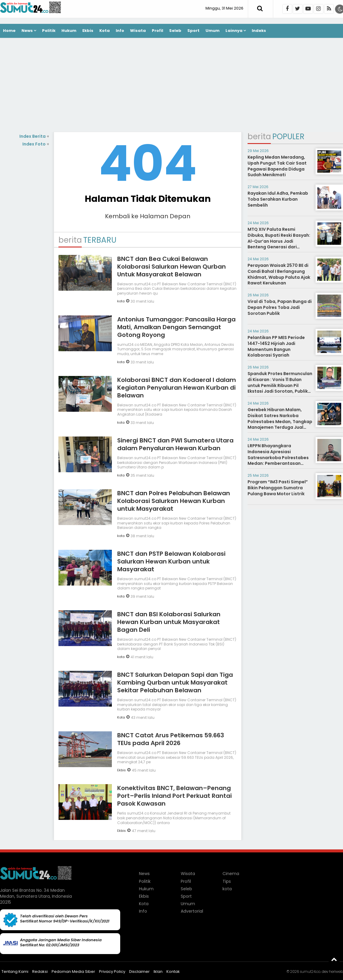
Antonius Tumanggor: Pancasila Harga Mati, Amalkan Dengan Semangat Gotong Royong (176, 327)
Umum (213, 31)
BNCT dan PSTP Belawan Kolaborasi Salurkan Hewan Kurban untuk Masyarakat (171, 561)
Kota (105, 31)
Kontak (173, 972)
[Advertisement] (171, 86)
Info (120, 31)
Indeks (259, 31)
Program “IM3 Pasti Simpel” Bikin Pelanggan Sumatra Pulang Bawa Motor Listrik (278, 488)
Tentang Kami (15, 972)
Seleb (175, 31)
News (27, 31)
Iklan (158, 972)
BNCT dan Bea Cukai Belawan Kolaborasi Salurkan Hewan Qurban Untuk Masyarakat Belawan (171, 267)
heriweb (336, 972)
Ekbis (88, 31)
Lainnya (234, 31)
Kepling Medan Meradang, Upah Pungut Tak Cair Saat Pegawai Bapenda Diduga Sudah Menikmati (277, 166)
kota (121, 301)
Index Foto (36, 144)
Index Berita (34, 136)
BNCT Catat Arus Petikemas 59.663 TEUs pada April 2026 (171, 739)
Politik (49, 31)
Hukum (69, 31)
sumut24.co (310, 972)
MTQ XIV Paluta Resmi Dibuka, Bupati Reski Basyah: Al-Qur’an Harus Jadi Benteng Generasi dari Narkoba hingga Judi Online (279, 241)
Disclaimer (139, 972)
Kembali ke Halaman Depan (148, 216)
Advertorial (192, 911)
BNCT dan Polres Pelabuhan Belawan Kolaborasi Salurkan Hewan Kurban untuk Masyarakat (174, 501)
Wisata (138, 31)
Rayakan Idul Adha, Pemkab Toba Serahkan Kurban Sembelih (278, 199)
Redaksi (40, 972)
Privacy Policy (112, 972)
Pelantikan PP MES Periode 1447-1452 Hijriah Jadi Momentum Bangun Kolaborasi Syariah (276, 346)
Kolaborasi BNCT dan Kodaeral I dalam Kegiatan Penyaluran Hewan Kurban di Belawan (177, 388)
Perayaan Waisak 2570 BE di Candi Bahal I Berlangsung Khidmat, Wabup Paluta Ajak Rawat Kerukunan (279, 274)
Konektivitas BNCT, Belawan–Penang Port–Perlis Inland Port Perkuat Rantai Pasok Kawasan (174, 796)
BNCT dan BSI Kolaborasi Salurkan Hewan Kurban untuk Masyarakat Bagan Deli (169, 622)
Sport (193, 31)
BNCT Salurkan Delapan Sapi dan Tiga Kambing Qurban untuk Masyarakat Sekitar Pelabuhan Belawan (175, 682)
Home (9, 31)
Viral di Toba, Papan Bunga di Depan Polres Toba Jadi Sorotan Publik (280, 307)
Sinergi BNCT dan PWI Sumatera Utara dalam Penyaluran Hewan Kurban (175, 444)
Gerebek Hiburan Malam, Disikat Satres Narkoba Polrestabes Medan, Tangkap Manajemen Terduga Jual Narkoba (280, 421)
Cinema (231, 874)
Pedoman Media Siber (73, 972)
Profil (157, 31)
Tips (227, 881)
